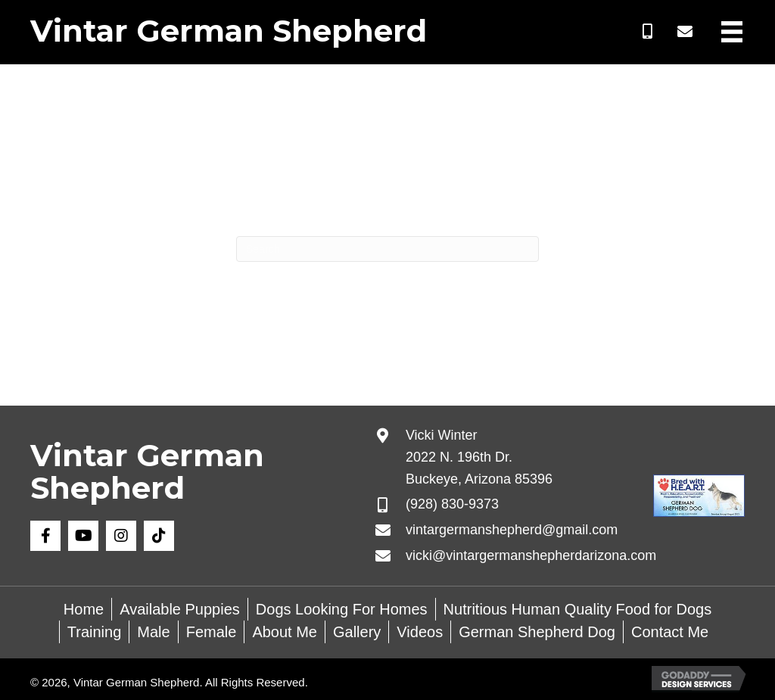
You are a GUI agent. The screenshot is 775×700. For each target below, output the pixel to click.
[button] (647, 32)
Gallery (357, 632)
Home (84, 609)
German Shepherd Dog (537, 632)
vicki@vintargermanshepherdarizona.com (531, 555)
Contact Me (670, 632)
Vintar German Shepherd (229, 31)
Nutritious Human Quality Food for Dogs (578, 609)
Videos (420, 632)
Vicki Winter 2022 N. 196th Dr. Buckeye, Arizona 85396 (479, 457)
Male (153, 632)
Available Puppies (180, 609)
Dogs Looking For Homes (342, 609)
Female (212, 632)
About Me (285, 632)
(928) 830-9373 (452, 504)
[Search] (387, 249)
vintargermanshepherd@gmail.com (512, 530)
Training (95, 632)
